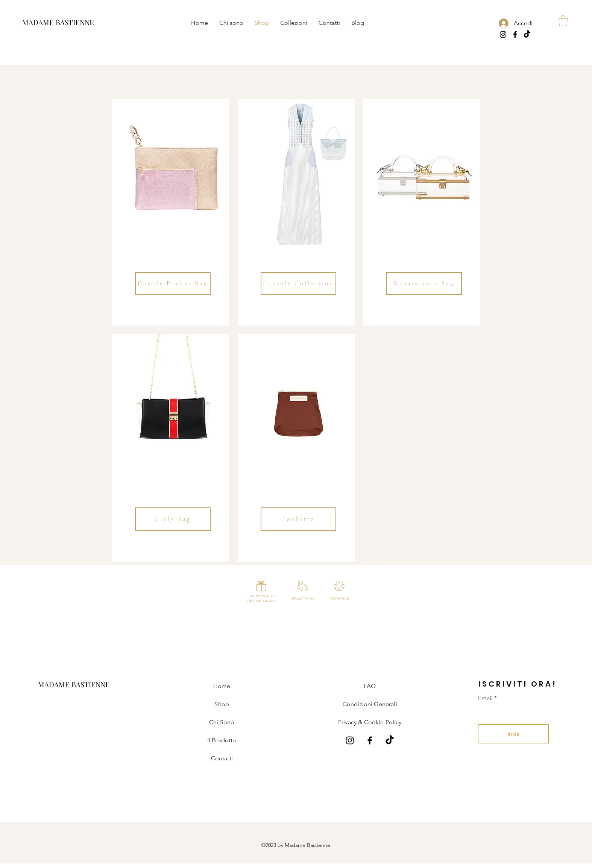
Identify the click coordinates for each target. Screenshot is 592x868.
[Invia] (513, 734)
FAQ (370, 686)
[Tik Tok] (527, 34)
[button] (294, 23)
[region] (171, 212)
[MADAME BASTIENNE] (58, 22)
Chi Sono (222, 722)
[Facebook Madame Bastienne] (370, 740)
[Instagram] (503, 34)
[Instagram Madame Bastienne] (350, 740)
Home (222, 686)
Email (485, 698)
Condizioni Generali (370, 704)
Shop (222, 704)
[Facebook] (515, 34)
